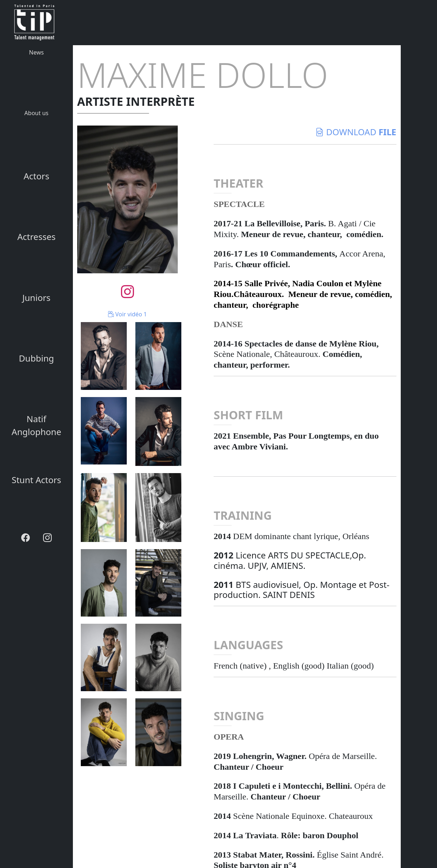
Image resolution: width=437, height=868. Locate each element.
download (356, 132)
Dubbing (37, 358)
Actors (36, 176)
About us (36, 113)
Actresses (36, 237)
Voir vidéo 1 (127, 314)
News (36, 52)
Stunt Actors (36, 480)
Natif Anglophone (36, 425)
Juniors (36, 298)
